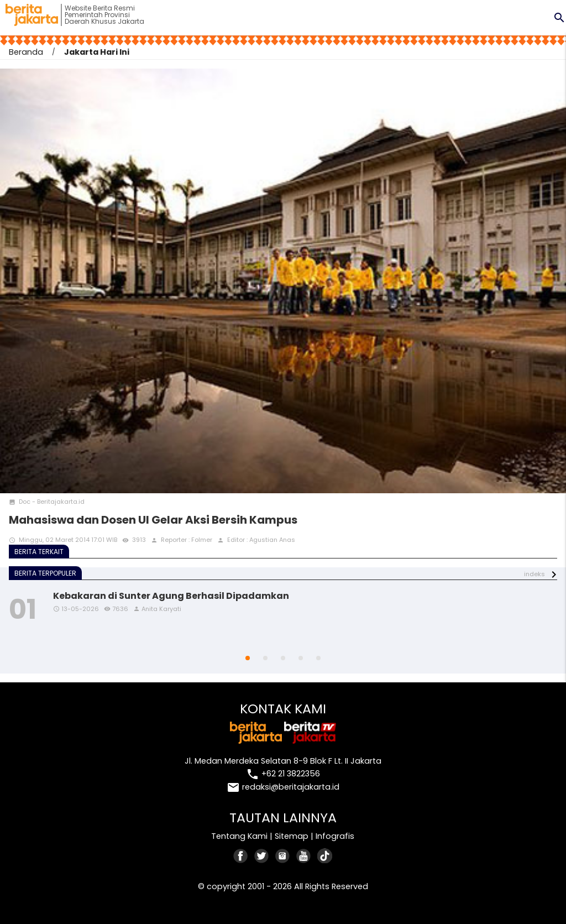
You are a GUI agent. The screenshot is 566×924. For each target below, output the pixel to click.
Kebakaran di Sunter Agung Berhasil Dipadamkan (171, 596)
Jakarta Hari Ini (97, 52)
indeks (534, 574)
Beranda (26, 52)
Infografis (335, 836)
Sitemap (292, 836)
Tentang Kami (239, 836)
